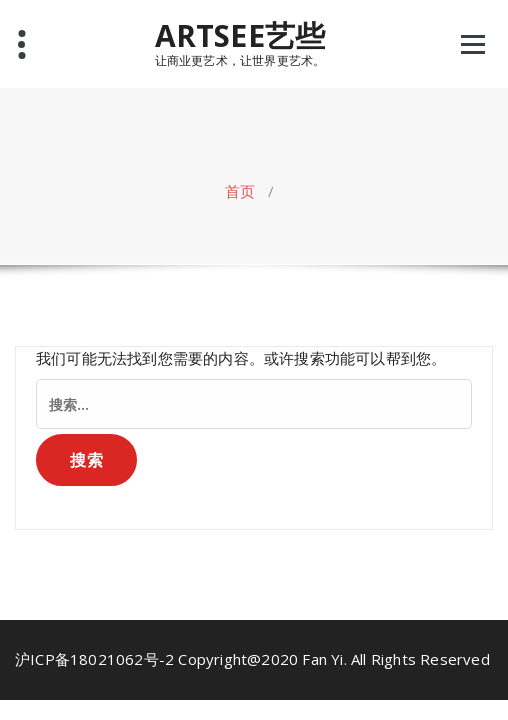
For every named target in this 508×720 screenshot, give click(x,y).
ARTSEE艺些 (240, 36)
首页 (240, 191)
